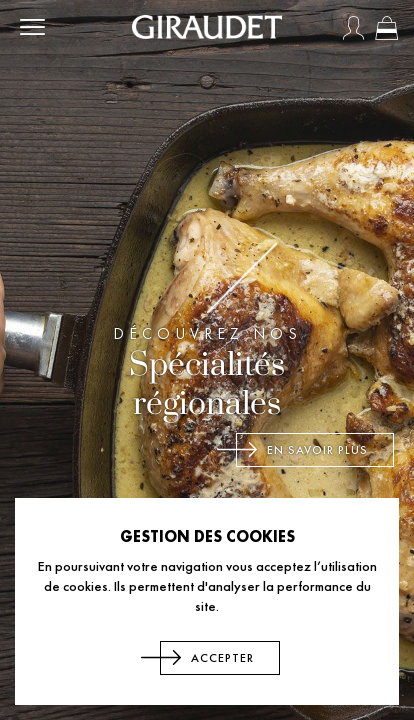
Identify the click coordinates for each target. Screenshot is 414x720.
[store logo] (207, 27)
